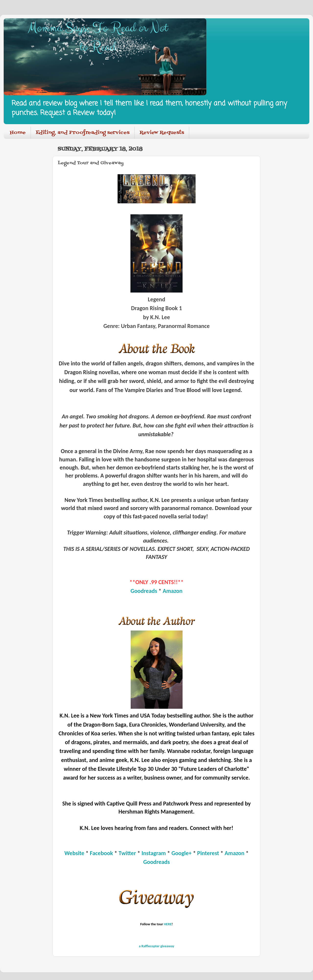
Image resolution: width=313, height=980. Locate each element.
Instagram (154, 853)
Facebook (101, 853)
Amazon (173, 591)
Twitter (128, 853)
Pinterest (208, 853)
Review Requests (162, 133)
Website (74, 853)
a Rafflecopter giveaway (156, 946)
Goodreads (144, 591)
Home (18, 133)
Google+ (181, 853)
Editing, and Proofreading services (83, 133)
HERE (168, 924)
